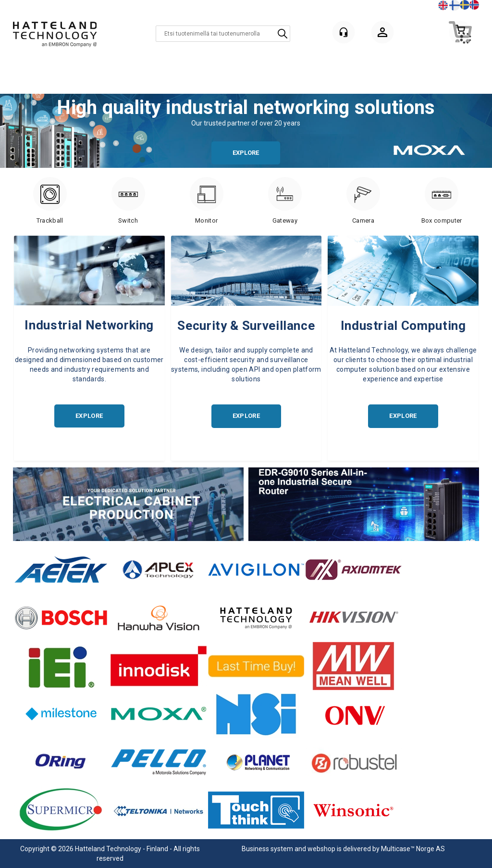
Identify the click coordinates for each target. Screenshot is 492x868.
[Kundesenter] (344, 32)
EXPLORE (246, 153)
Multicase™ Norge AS (413, 849)
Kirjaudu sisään (382, 34)
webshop (321, 849)
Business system (267, 849)
